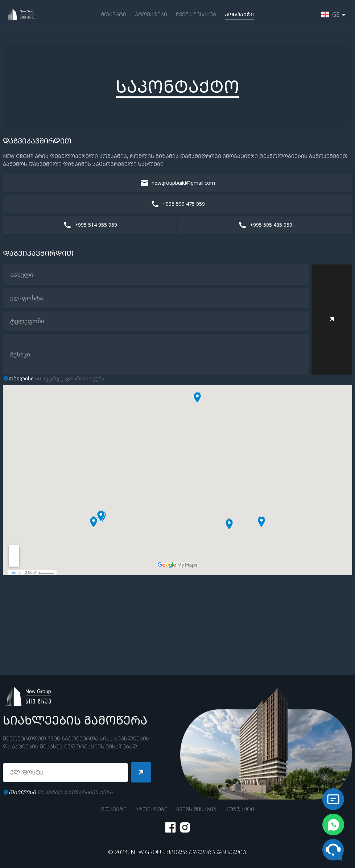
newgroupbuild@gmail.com (183, 183)
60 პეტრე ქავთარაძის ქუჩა (56, 378)
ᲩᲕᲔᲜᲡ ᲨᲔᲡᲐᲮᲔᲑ (196, 14)
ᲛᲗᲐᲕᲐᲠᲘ (113, 14)
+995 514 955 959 (96, 225)
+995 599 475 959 (184, 204)
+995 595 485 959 (271, 225)
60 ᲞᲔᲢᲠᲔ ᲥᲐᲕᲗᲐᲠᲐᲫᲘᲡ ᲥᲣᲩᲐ (61, 792)
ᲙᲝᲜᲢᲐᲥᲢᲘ (239, 14)
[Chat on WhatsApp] (333, 825)
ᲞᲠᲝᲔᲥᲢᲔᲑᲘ (151, 14)
